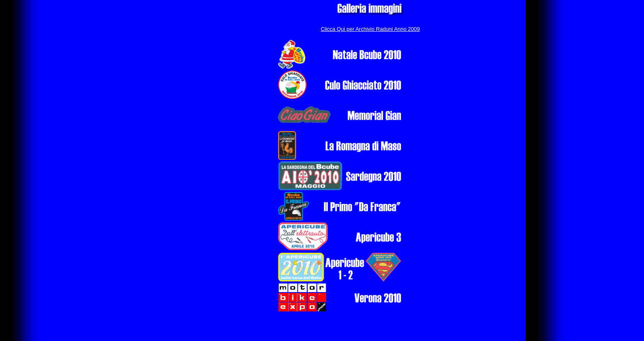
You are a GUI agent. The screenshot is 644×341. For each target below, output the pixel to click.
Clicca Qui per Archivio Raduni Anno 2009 (370, 29)
